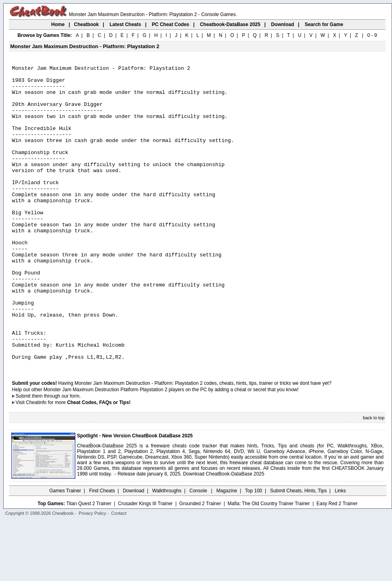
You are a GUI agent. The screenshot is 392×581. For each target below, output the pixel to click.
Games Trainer (65, 551)
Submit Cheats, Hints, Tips (298, 551)
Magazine (227, 551)
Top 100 (254, 551)
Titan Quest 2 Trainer (89, 564)
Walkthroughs (167, 551)
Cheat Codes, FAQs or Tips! (99, 463)
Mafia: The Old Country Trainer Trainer (269, 564)
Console (199, 551)
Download (134, 551)
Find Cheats (102, 551)
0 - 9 (372, 35)
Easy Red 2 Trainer (337, 564)
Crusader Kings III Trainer (145, 564)
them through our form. (57, 456)
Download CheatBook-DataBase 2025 (224, 534)
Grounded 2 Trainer (200, 564)
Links (340, 551)
